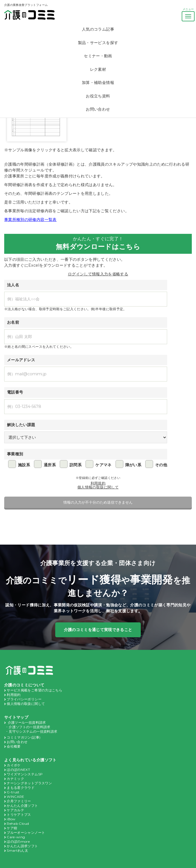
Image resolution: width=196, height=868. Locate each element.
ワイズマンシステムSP (25, 770)
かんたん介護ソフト (22, 800)
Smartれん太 (17, 842)
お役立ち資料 (98, 96)
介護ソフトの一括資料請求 (29, 725)
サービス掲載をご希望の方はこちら (34, 689)
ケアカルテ (15, 804)
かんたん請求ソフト (22, 837)
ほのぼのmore (18, 833)
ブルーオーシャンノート (26, 825)
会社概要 (14, 743)
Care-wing (15, 829)
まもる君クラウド (21, 783)
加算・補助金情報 (98, 83)
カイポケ (14, 762)
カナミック (15, 774)
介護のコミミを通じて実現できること (98, 629)
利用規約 (98, 483)
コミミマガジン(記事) (24, 735)
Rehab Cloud (17, 816)
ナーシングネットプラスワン (29, 778)
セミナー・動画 (98, 56)
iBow (11, 812)
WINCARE (15, 791)
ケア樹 (12, 821)
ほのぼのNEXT (18, 766)
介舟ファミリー (19, 795)
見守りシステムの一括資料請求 (33, 729)
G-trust (12, 787)
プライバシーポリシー (24, 698)
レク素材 (98, 69)
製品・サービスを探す (98, 43)
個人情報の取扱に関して (98, 487)
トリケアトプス (19, 808)
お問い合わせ (98, 109)
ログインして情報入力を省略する (98, 274)
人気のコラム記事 (98, 29)
